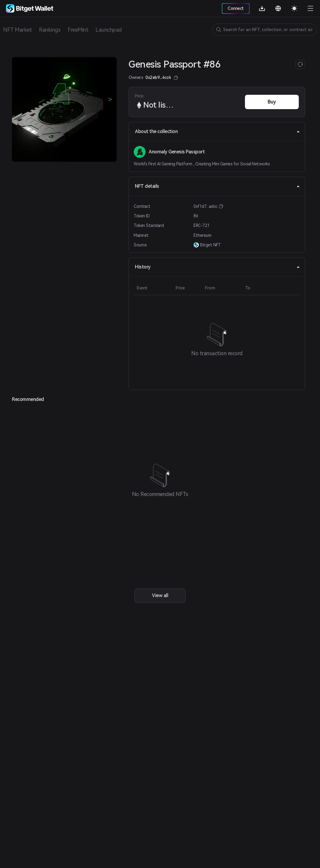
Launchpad (109, 30)
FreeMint (78, 30)
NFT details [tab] (217, 186)
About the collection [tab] (217, 131)
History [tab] (217, 267)
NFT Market (17, 30)
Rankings (50, 30)
